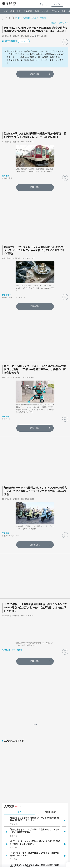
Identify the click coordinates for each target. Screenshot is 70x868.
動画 (37, 11)
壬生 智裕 (6, 417)
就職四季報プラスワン (20, 720)
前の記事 (53, 23)
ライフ (8, 18)
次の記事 (63, 23)
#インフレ (50, 851)
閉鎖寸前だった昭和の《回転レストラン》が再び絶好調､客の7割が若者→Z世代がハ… (35, 586)
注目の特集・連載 (13, 783)
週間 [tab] (51, 700)
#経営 (59, 851)
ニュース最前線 (17, 755)
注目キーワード (12, 839)
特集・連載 (16, 11)
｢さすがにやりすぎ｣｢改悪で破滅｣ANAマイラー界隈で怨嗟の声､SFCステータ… (34, 621)
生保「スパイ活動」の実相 (21, 769)
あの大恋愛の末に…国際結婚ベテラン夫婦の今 (30, 727)
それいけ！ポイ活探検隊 (20, 762)
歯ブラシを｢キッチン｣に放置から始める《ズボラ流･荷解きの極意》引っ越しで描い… (35, 609)
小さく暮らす (16, 734)
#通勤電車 (9, 846)
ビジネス (55, 11)
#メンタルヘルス (37, 851)
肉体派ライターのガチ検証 (21, 748)
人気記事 (28, 11)
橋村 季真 (6, 176)
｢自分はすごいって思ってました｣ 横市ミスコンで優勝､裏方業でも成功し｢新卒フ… (35, 633)
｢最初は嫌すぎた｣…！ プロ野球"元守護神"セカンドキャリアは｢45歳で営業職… (34, 597)
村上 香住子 (6, 295)
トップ (5, 11)
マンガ (45, 11)
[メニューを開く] (67, 4)
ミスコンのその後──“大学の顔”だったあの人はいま (33, 706)
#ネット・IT (10, 851)
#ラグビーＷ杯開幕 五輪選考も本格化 (30, 18)
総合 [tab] (19, 579)
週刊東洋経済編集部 (10, 41)
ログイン (57, 4)
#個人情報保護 (21, 846)
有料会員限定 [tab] (51, 579)
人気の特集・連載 (14, 694)
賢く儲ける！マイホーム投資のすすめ (26, 741)
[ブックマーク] (65, 42)
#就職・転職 (22, 851)
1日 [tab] (19, 700)
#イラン (46, 846)
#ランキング (35, 846)
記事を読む (35, 74)
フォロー (24, 41)
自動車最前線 (16, 713)
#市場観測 (55, 846)
